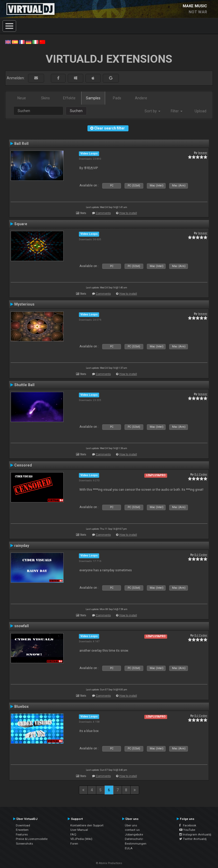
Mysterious (24, 304)
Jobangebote (134, 834)
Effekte (69, 98)
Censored (23, 465)
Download (23, 825)
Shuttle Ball (24, 385)
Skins (45, 98)
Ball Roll (21, 144)
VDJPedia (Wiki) (81, 839)
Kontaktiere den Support (87, 825)
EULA (129, 848)
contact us (132, 830)
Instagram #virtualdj (195, 834)
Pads (117, 98)
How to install (128, 213)
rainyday (22, 546)
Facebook (188, 825)
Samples (93, 98)
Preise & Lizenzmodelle (32, 839)
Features (22, 834)
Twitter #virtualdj (193, 839)
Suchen (76, 111)
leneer (203, 153)
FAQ (73, 834)
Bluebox (21, 707)
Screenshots (24, 844)
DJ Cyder (201, 474)
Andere (141, 98)
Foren (74, 844)
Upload (200, 111)
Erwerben (22, 830)
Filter (177, 111)
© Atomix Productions (109, 863)
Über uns (131, 825)
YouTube (187, 830)
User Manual (79, 830)
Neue (22, 98)
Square (21, 224)
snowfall (22, 626)
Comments (103, 213)
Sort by (152, 111)
